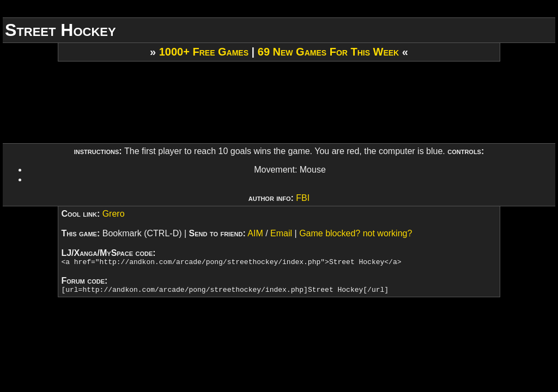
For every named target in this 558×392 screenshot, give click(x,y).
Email (281, 233)
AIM (255, 233)
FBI (303, 198)
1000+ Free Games (204, 52)
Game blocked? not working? (356, 233)
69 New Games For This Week (328, 52)
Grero (114, 214)
